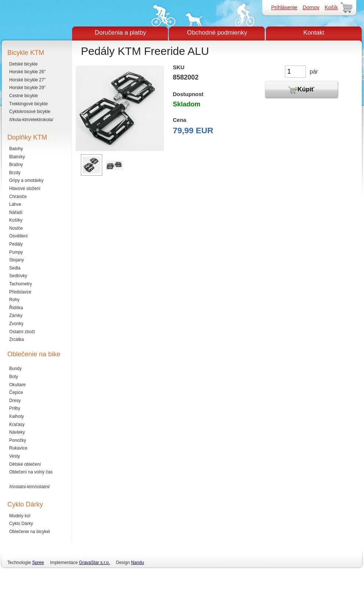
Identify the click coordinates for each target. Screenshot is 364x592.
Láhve (15, 204)
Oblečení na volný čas (31, 472)
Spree (38, 563)
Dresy (15, 401)
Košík (331, 7)
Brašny (16, 165)
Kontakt (314, 33)
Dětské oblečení (25, 464)
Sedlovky (18, 276)
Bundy (15, 369)
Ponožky (18, 440)
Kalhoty (17, 416)
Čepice (16, 392)
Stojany (17, 260)
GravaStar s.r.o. (94, 563)
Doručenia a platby (121, 33)
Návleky (17, 432)
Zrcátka (17, 339)
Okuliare (17, 385)
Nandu (137, 563)
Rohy (14, 300)
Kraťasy (17, 424)
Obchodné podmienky (217, 33)
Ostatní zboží (22, 332)
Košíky (16, 220)
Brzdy (15, 173)
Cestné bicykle (24, 96)
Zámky (16, 316)
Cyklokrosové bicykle (30, 112)
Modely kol (20, 516)
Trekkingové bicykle (28, 104)
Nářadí (16, 212)
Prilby (15, 408)
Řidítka (16, 308)
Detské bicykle (23, 64)
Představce (20, 292)
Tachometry (21, 284)
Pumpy (16, 252)
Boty (14, 377)
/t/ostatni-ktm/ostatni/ (30, 487)
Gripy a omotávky (26, 180)
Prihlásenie (284, 7)
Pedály (16, 244)
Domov (311, 7)
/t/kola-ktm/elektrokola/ (31, 120)
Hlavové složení (25, 188)
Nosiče (16, 228)
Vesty (15, 456)
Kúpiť (301, 90)
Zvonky (16, 324)
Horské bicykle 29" (27, 88)
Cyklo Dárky (21, 524)
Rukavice (18, 448)
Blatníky (17, 157)
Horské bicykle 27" (27, 80)
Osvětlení (19, 236)
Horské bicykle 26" (27, 72)
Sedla (15, 268)
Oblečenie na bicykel (30, 532)
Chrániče (18, 197)
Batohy (16, 149)
